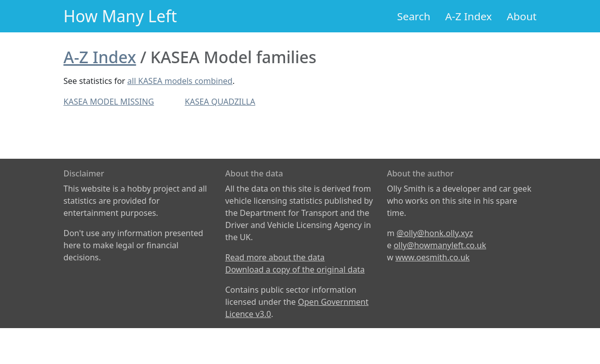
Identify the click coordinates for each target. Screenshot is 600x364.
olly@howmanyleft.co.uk (440, 245)
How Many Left (121, 16)
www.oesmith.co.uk (432, 257)
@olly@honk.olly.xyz (435, 233)
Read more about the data (275, 257)
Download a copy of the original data (295, 269)
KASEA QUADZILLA (220, 102)
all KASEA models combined (180, 81)
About (521, 16)
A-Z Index (469, 16)
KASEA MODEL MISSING (109, 102)
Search (414, 16)
